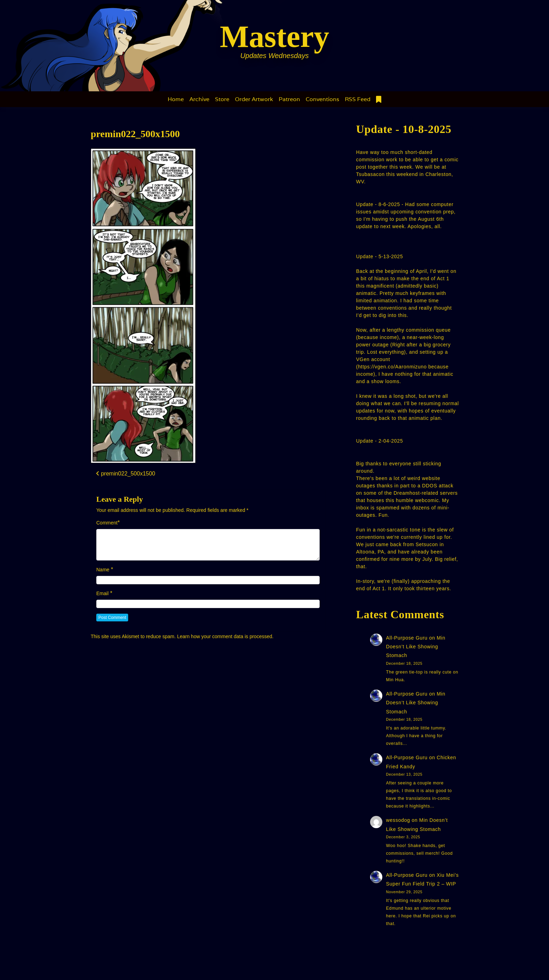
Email (102, 593)
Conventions (322, 99)
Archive (199, 99)
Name (103, 570)
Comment (107, 523)
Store (222, 99)
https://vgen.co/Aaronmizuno (392, 367)
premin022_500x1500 (135, 134)
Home (176, 99)
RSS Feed (358, 99)
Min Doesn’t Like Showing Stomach (416, 647)
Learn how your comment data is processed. (225, 636)
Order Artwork (254, 99)
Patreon (289, 99)
